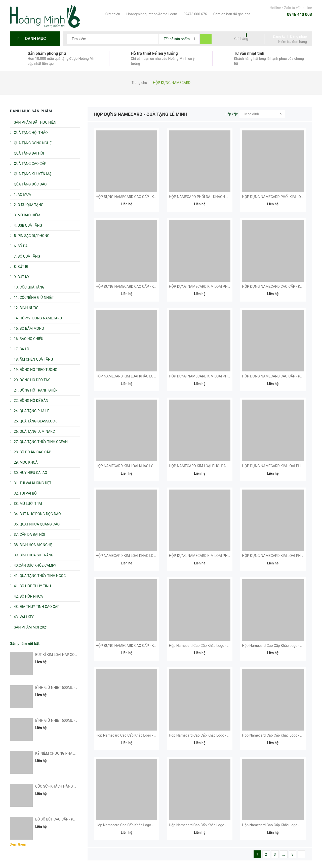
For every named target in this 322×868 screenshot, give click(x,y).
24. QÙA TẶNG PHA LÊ (32, 411)
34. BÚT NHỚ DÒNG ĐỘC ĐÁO (37, 514)
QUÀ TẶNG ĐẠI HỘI (29, 153)
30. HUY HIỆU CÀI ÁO (30, 473)
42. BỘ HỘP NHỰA (28, 596)
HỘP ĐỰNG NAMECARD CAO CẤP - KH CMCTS (132, 646)
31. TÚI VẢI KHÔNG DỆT (33, 483)
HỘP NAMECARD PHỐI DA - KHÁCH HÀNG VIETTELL (210, 197)
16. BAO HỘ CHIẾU (29, 339)
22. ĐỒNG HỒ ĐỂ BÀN (31, 401)
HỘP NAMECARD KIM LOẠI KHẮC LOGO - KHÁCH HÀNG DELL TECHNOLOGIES (157, 466)
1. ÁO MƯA (22, 195)
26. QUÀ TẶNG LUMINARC (34, 431)
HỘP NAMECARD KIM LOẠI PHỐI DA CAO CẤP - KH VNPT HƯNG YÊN (223, 466)
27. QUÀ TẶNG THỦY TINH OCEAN (41, 442)
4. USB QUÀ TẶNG (28, 225)
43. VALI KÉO (24, 617)
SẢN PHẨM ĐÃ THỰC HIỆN (35, 122)
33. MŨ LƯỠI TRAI (28, 504)
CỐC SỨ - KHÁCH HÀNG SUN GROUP (64, 786)
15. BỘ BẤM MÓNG (29, 328)
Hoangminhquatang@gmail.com (151, 14)
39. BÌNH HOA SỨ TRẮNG (34, 555)
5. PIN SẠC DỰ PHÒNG (32, 236)
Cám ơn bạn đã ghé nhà (231, 14)
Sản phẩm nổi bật (25, 644)
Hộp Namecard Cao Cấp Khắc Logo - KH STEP (278, 825)
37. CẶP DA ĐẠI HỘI (29, 535)
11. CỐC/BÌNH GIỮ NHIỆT (34, 298)
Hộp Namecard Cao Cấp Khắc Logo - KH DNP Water (209, 825)
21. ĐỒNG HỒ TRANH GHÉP (36, 390)
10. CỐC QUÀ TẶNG (29, 287)
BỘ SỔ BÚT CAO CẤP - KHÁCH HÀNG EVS (68, 819)
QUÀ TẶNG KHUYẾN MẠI (33, 174)
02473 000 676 (195, 14)
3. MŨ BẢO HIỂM (27, 215)
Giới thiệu (112, 14)
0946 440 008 (299, 14)
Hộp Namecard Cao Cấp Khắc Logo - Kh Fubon (205, 646)
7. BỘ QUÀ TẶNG (27, 256)
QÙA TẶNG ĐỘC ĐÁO (30, 184)
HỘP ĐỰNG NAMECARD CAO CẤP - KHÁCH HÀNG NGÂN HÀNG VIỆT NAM (154, 197)
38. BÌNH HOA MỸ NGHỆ (33, 545)
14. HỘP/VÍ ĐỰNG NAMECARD (38, 318)
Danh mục (37, 39)
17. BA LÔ (22, 349)
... (284, 854)
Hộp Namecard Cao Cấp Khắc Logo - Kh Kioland (133, 825)
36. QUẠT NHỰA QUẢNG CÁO (37, 524)
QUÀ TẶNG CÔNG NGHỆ (33, 143)
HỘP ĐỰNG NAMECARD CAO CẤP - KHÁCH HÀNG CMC (139, 286)
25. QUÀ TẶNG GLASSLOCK (35, 421)
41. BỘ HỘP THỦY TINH (32, 586)
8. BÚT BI (21, 267)
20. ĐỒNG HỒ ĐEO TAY (32, 380)
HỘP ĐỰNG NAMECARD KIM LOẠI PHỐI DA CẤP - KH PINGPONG (219, 376)
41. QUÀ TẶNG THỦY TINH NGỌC (40, 576)
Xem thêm (18, 844)
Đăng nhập (298, 36)
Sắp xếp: (232, 114)
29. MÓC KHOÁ (26, 462)
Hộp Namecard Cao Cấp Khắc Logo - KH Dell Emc (281, 646)
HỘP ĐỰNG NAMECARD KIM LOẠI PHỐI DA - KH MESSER (213, 556)
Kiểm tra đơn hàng (293, 42)
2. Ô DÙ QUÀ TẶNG (29, 205)
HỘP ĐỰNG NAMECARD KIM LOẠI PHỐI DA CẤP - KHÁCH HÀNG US (222, 286)
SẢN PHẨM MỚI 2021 (31, 627)
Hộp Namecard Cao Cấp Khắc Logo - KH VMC (131, 735)
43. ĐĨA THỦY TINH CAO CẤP (37, 607)
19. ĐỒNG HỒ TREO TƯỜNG (36, 370)
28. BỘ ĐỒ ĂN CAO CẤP (32, 452)
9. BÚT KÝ (22, 277)
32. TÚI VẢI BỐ (25, 493)
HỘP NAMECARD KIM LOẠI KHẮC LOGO (128, 376)
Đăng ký (279, 36)
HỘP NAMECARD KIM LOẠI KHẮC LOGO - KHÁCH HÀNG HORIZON (148, 556)
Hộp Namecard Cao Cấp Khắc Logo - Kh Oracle (205, 735)
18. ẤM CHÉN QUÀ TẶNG (33, 359)
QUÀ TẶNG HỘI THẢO (31, 133)
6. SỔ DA (21, 246)
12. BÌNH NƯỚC (26, 308)
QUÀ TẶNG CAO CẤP (30, 164)
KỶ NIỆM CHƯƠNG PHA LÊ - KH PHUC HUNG (70, 753)
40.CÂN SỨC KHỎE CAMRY (35, 565)
